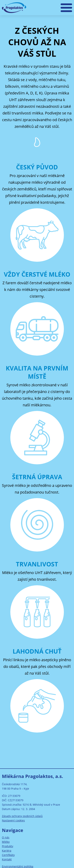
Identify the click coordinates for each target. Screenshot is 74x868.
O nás (6, 837)
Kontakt (7, 859)
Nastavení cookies (13, 820)
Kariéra (7, 851)
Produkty (8, 846)
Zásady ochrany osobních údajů (22, 816)
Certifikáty (8, 855)
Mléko (6, 842)
